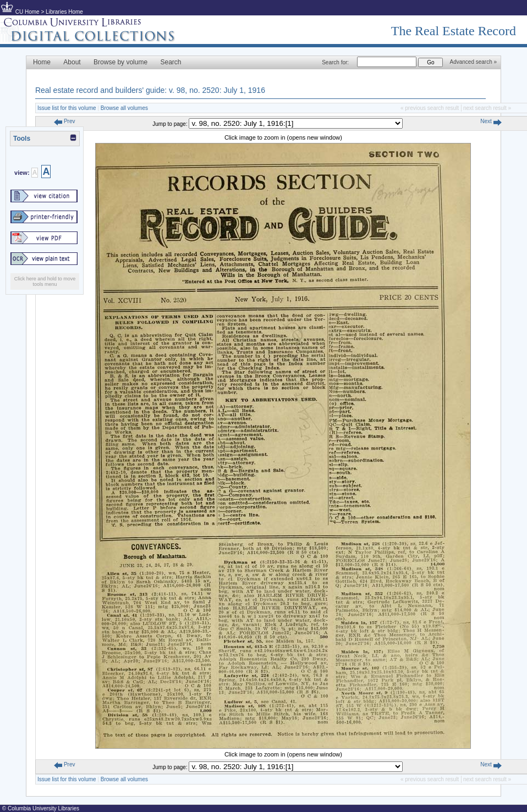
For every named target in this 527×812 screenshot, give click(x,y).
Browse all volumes (124, 108)
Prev (64, 121)
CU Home (28, 12)
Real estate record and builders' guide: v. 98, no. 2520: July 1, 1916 (150, 90)
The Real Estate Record (454, 31)
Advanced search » (473, 62)
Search (171, 62)
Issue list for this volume (67, 108)
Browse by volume (120, 62)
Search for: (335, 62)
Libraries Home (64, 12)
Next (491, 121)
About (72, 62)
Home (42, 62)
